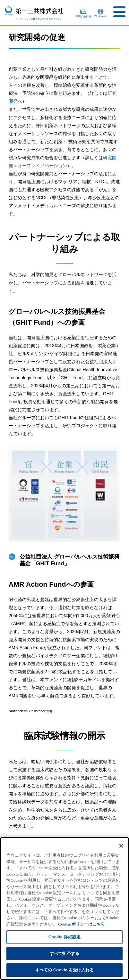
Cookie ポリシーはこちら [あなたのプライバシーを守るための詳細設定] (82, 924)
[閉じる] (121, 846)
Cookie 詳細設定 (64, 937)
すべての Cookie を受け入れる (65, 970)
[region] (64, 908)
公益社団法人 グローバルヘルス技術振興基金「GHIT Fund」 (69, 560)
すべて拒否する (64, 954)
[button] (119, 12)
